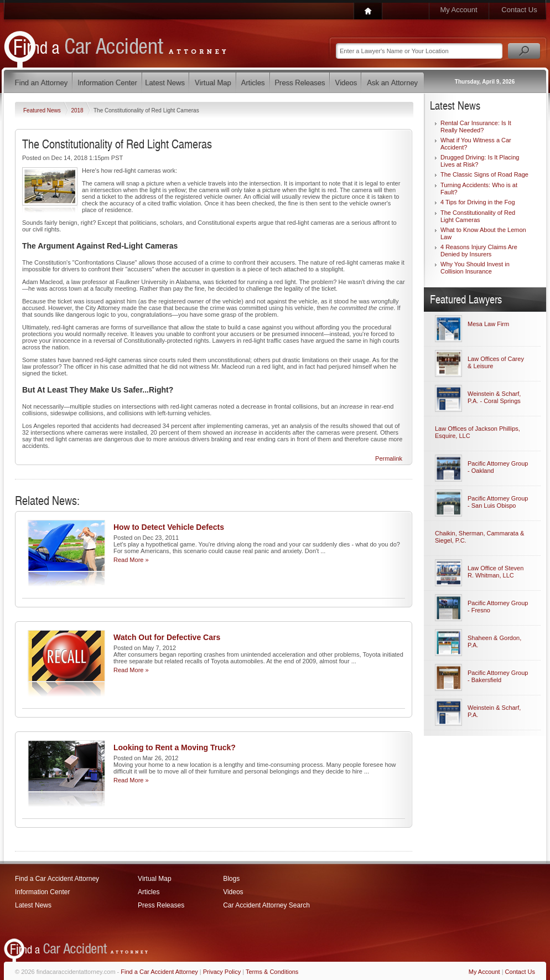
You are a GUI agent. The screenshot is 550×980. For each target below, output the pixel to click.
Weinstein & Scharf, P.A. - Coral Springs (494, 397)
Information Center (42, 892)
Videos (233, 892)
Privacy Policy (222, 972)
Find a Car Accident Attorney (57, 879)
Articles (149, 892)
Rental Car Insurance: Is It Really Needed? (476, 127)
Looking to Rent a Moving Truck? (175, 747)
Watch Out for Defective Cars (167, 637)
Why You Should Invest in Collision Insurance (475, 268)
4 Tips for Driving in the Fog (478, 202)
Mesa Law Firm (488, 324)
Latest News (33, 905)
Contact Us (519, 10)
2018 (78, 110)
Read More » (131, 560)
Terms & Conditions (272, 972)
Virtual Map (154, 879)
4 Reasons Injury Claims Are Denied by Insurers (479, 251)
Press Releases (161, 905)
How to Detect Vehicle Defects (169, 527)
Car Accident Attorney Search (266, 905)
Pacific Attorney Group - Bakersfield (498, 676)
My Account (458, 10)
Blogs (231, 879)
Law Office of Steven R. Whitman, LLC (495, 572)
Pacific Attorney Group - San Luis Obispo (498, 502)
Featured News (43, 110)
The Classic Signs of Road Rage (484, 174)
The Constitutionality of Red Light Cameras (478, 216)
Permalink (389, 458)
